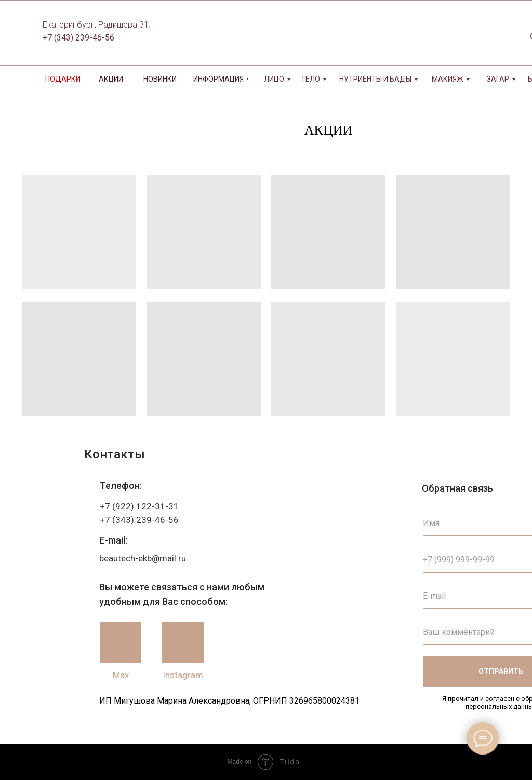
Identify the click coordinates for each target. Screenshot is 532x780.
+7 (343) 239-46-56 (78, 38)
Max (121, 675)
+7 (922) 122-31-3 (137, 506)
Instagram (183, 675)
